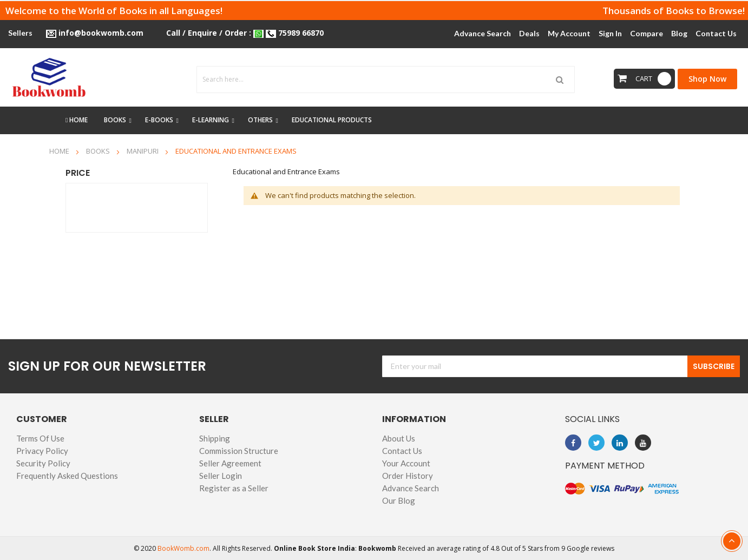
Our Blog (399, 500)
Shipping (215, 438)
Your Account (406, 463)
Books (99, 151)
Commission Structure (239, 451)
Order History (408, 476)
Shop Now (707, 79)
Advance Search (411, 488)
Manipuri (143, 151)
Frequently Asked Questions (67, 476)
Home (60, 151)
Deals (529, 33)
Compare (647, 33)
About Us (399, 438)
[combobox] (386, 80)
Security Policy (43, 463)
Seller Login (221, 476)
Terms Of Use (40, 438)
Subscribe (714, 366)
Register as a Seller (234, 488)
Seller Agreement (230, 463)
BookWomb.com (183, 548)
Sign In (610, 33)
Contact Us (402, 451)
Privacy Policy (42, 451)
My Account (569, 33)
